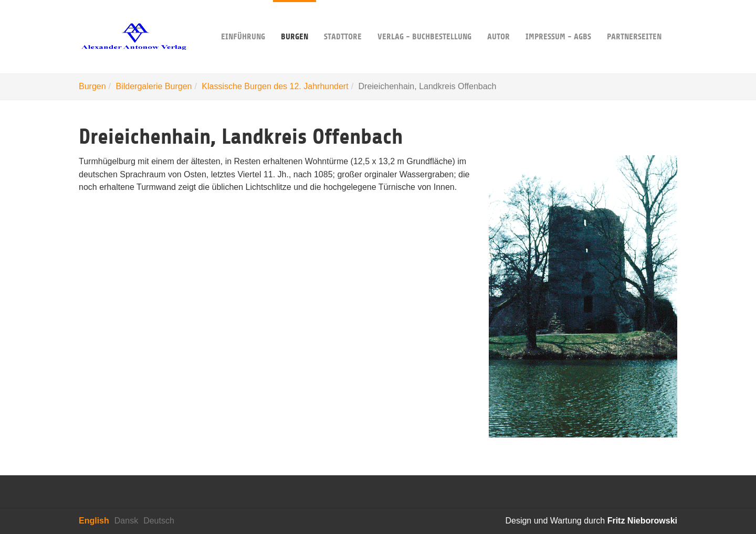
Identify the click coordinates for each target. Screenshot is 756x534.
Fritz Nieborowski (642, 521)
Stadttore (343, 21)
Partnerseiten (634, 21)
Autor (498, 21)
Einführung (243, 21)
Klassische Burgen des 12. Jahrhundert (275, 86)
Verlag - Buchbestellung (424, 21)
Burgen (295, 21)
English (94, 521)
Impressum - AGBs (558, 21)
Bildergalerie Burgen (154, 86)
